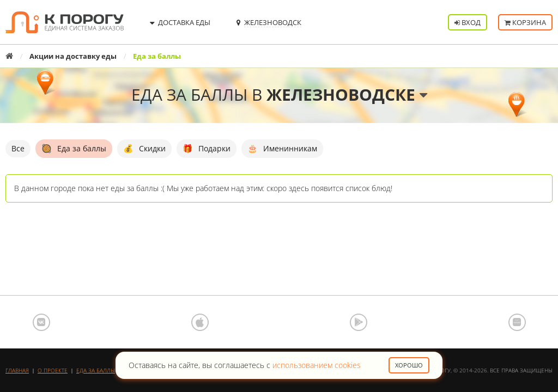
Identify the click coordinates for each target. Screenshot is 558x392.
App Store (200, 322)
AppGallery (517, 322)
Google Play (359, 322)
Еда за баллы (96, 370)
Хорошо (409, 365)
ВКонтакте (41, 322)
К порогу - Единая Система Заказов (65, 22)
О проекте (53, 370)
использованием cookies (317, 365)
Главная (17, 370)
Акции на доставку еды (73, 56)
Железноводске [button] (347, 94)
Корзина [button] (525, 22)
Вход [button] (468, 22)
